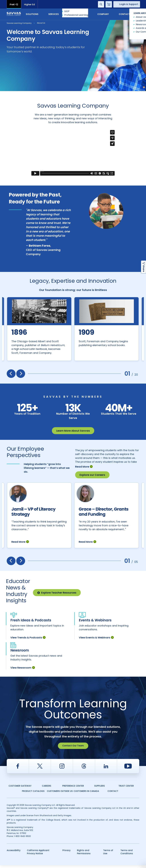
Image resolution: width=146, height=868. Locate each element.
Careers (47, 789)
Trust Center (126, 789)
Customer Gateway (20, 789)
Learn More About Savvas (73, 431)
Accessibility (14, 853)
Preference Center (73, 789)
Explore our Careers (92, 471)
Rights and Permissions (84, 855)
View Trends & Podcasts (28, 640)
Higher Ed (29, 4)
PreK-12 (14, 4)
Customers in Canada (86, 794)
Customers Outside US (60, 794)
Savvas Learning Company (19, 23)
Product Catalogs (33, 794)
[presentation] (11, 374)
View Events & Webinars (96, 640)
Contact (127, 14)
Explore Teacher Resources (57, 595)
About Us (41, 23)
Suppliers (100, 789)
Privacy (67, 853)
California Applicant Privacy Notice (38, 855)
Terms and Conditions (127, 855)
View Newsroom (23, 670)
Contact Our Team (73, 748)
